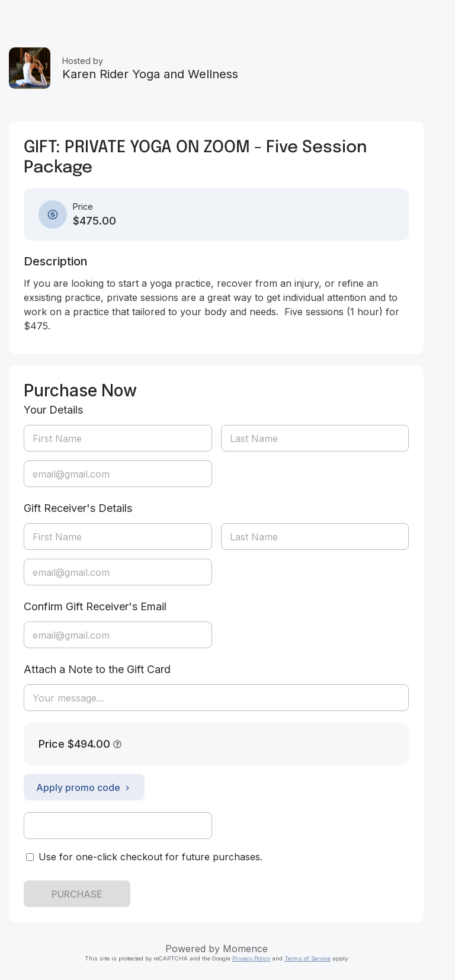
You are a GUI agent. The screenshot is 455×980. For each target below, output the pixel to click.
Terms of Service (307, 958)
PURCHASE (77, 894)
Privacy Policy (251, 958)
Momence (245, 949)
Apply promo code (84, 787)
